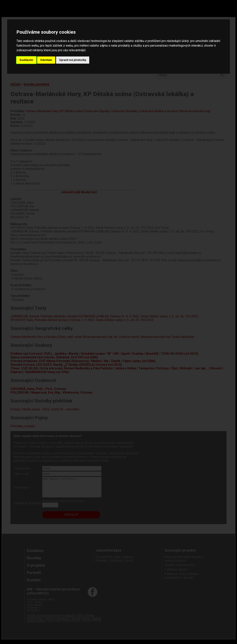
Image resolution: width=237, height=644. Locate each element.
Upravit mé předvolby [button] (73, 60)
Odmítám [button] (46, 60)
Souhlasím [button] (26, 60)
